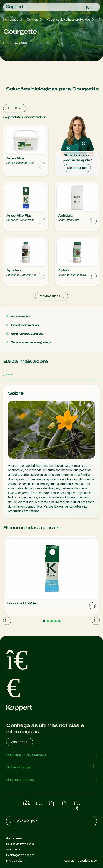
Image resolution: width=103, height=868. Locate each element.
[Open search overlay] (88, 7)
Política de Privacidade (20, 844)
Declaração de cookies (20, 855)
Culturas (33, 19)
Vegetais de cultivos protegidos (69, 19)
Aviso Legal (13, 849)
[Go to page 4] (56, 621)
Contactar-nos (77, 168)
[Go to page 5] (59, 621)
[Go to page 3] (52, 621)
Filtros (15, 108)
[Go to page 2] (48, 621)
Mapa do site (14, 861)
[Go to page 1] (44, 621)
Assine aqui (21, 742)
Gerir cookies (15, 838)
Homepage (11, 19)
